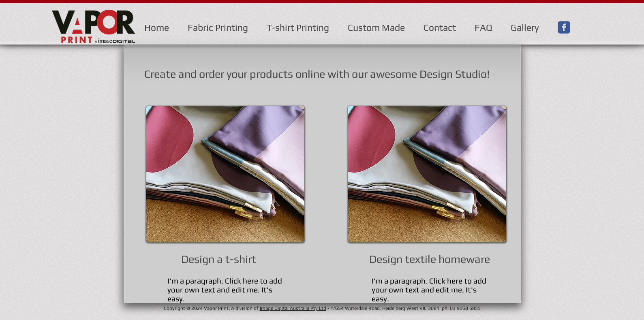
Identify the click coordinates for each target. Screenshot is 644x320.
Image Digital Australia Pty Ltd (293, 308)
